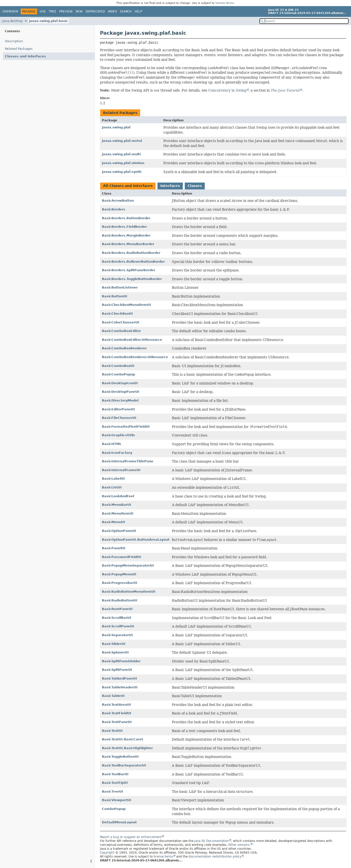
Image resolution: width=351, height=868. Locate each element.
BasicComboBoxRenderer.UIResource (135, 357)
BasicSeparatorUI (117, 635)
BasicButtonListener (120, 287)
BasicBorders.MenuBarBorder (128, 244)
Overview (10, 11)
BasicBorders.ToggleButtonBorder (132, 279)
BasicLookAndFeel (118, 496)
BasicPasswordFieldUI (122, 557)
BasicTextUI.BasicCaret (122, 739)
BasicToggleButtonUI (120, 757)
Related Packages (19, 49)
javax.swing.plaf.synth (122, 172)
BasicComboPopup (118, 374)
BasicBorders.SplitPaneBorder (129, 270)
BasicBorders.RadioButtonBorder (131, 253)
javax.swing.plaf (116, 127)
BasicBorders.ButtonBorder (126, 218)
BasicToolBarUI (115, 774)
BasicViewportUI (117, 800)
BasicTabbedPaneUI (119, 678)
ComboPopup (114, 809)
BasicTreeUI (112, 791)
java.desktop (12, 21)
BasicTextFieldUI (117, 713)
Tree (53, 11)
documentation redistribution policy (215, 857)
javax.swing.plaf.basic (49, 21)
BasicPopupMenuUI (119, 574)
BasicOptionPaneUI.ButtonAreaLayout (136, 540)
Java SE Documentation (212, 841)
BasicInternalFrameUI (121, 470)
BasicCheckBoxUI (117, 314)
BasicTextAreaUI (116, 705)
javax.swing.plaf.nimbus (123, 163)
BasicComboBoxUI (118, 366)
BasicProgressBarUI (120, 583)
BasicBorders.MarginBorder (126, 235)
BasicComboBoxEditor (121, 331)
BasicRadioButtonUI (120, 600)
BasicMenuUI (113, 522)
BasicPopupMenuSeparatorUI (128, 565)
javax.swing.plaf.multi (121, 154)
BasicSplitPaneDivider (121, 661)
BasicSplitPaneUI (117, 670)
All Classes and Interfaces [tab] (128, 186)
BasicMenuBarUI (117, 505)
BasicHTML (112, 444)
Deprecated (95, 11)
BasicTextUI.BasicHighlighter (127, 748)
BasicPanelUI (114, 548)
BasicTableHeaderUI (120, 687)
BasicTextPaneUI (117, 722)
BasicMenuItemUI (118, 513)
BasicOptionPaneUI (119, 531)
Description (14, 41)
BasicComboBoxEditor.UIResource (132, 340)
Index (112, 11)
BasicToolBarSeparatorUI (124, 765)
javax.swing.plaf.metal (122, 141)
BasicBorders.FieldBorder (124, 227)
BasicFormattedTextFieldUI (126, 427)
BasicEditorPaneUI (118, 409)
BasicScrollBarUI (117, 618)
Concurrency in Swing (227, 90)
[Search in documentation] (304, 21)
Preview (66, 11)
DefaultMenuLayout (119, 822)
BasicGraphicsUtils (118, 435)
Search (126, 11)
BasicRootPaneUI (117, 609)
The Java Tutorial (285, 90)
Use (43, 11)
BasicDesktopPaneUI (121, 392)
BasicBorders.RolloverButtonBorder (133, 262)
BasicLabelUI (113, 479)
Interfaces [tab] (170, 186)
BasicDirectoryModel (120, 400)
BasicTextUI (112, 731)
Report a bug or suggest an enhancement (131, 837)
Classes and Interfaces (25, 56)
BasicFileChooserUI (119, 418)
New (79, 11)
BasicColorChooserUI (121, 322)
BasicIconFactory (117, 453)
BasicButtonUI (115, 296)
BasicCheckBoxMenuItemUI (126, 305)
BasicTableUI (113, 696)
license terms (225, 3)
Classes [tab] (195, 186)
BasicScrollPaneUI (118, 626)
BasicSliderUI (114, 644)
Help (138, 11)
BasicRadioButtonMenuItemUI (129, 592)
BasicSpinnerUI (115, 652)
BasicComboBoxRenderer (124, 348)
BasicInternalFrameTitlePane (128, 461)
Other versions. (239, 845)
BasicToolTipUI (115, 783)
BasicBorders (114, 209)
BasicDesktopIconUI (120, 383)
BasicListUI (112, 487)
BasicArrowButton (118, 201)
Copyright (107, 853)
